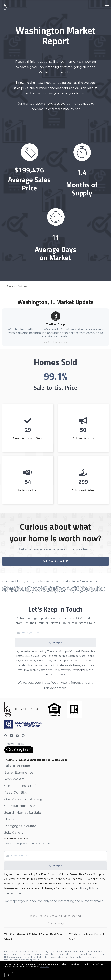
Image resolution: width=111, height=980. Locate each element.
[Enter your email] (58, 633)
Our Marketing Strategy (23, 799)
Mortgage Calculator (21, 826)
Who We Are (15, 779)
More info (44, 967)
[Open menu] (107, 6)
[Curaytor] (19, 753)
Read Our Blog (16, 793)
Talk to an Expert (18, 766)
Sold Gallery (14, 833)
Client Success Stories (22, 786)
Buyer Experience (19, 773)
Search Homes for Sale (23, 813)
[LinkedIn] (11, 736)
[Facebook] (6, 736)
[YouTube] (17, 736)
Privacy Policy (56, 923)
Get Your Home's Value (23, 806)
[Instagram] (23, 736)
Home (9, 819)
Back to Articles (17, 286)
